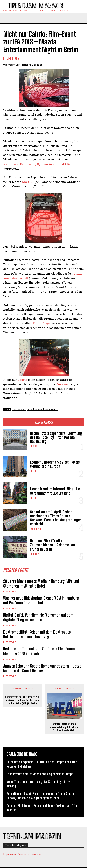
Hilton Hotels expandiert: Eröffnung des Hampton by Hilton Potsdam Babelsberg (56, 437)
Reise (34, 446)
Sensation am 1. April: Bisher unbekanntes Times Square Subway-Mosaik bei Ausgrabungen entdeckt (56, 518)
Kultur (35, 554)
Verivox (63, 384)
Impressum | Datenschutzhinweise (22, 854)
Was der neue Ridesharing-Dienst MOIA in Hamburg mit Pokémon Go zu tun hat (41, 600)
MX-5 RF (28, 182)
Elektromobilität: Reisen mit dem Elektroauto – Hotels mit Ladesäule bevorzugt (39, 634)
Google (22, 380)
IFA (14, 409)
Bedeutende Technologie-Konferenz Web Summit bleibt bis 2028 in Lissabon (40, 651)
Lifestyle (10, 591)
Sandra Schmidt (32, 65)
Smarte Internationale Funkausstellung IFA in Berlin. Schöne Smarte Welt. (64, 727)
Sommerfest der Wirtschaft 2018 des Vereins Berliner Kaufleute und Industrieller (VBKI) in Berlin (23, 700)
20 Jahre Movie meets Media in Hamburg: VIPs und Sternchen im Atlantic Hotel (41, 584)
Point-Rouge (42, 323)
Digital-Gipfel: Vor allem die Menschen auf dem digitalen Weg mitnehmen (38, 617)
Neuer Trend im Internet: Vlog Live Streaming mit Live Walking (55, 491)
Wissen (35, 529)
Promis (39, 409)
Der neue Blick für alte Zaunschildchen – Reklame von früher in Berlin (52, 545)
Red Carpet (51, 409)
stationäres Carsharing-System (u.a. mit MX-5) (37, 164)
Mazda (22, 409)
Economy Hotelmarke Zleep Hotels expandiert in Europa (55, 464)
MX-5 (30, 409)
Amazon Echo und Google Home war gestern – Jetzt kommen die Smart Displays (42, 668)
